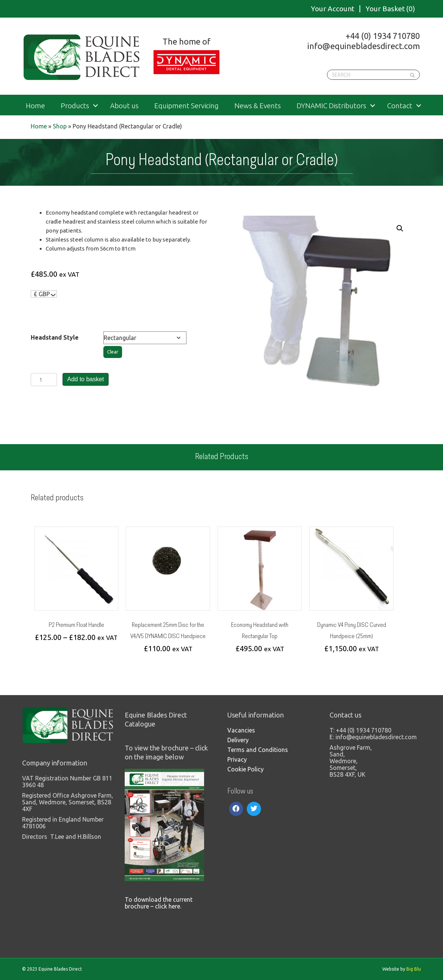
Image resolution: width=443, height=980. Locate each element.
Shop (60, 126)
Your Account (333, 9)
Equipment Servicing (186, 106)
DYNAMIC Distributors (331, 106)
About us (124, 106)
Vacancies (241, 730)
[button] (400, 228)
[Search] (373, 75)
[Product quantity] (44, 380)
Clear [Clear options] (113, 352)
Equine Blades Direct (82, 57)
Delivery (238, 740)
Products (75, 106)
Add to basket (86, 379)
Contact (400, 106)
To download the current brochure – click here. (159, 903)
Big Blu (414, 969)
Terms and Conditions (258, 750)
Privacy (237, 759)
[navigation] (44, 294)
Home (35, 106)
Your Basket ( (390, 9)
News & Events (258, 106)
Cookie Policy (245, 769)
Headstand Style (55, 337)
